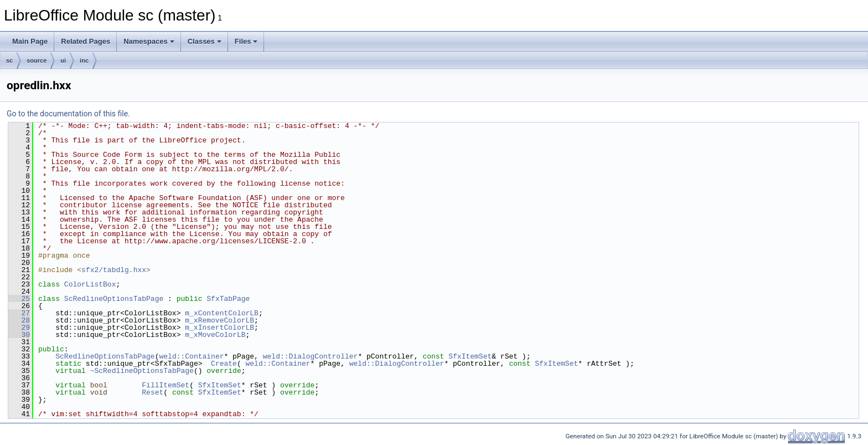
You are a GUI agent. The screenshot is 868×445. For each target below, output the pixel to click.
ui (63, 60)
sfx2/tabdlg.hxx (114, 270)
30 (19, 335)
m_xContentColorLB (222, 313)
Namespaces (149, 41)
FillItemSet (166, 385)
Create (224, 364)
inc (84, 60)
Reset (153, 392)
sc (9, 60)
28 (19, 320)
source (37, 60)
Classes (205, 41)
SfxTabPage (228, 299)
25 (19, 299)
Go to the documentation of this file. (68, 114)
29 (19, 328)
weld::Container (191, 356)
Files (246, 41)
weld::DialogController (311, 356)
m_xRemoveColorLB (219, 320)
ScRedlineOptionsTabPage (114, 299)
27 (19, 313)
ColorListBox (90, 284)
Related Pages (86, 41)
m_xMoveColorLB (215, 335)
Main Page (30, 41)
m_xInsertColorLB (219, 328)
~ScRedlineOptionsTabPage (142, 371)
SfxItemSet (470, 356)
